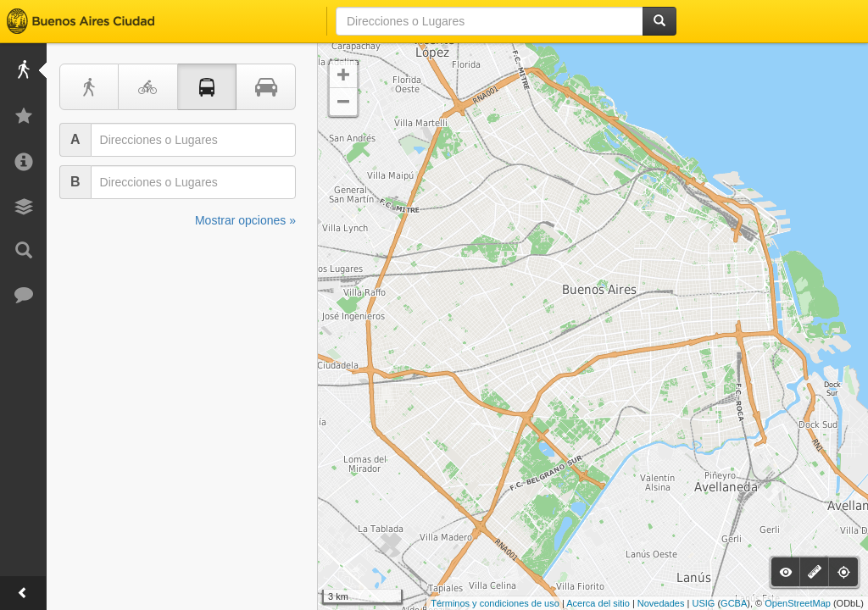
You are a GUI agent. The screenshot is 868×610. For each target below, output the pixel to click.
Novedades (661, 603)
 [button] (343, 102)
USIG (703, 603)
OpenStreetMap (798, 603)
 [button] (343, 75)
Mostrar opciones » (245, 220)
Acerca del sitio (598, 603)
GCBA (734, 603)
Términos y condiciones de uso (495, 603)
